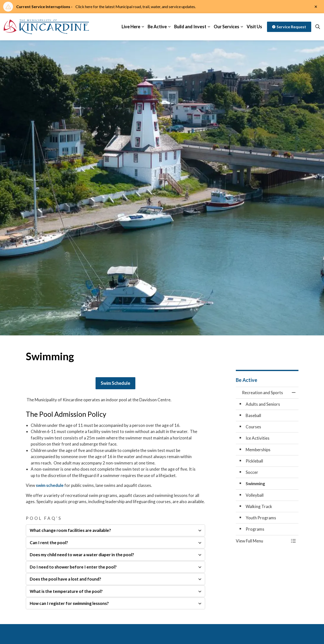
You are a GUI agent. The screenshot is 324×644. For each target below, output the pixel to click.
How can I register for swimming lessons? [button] (69, 603)
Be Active (157, 27)
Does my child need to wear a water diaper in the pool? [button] (82, 555)
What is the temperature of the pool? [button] (66, 591)
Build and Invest (190, 27)
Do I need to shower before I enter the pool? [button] (73, 567)
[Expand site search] (318, 27)
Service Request (289, 27)
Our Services (226, 27)
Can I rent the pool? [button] (49, 543)
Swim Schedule (115, 383)
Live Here (131, 27)
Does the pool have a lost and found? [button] (65, 579)
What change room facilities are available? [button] (70, 530)
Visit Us (254, 27)
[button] (262, 541)
